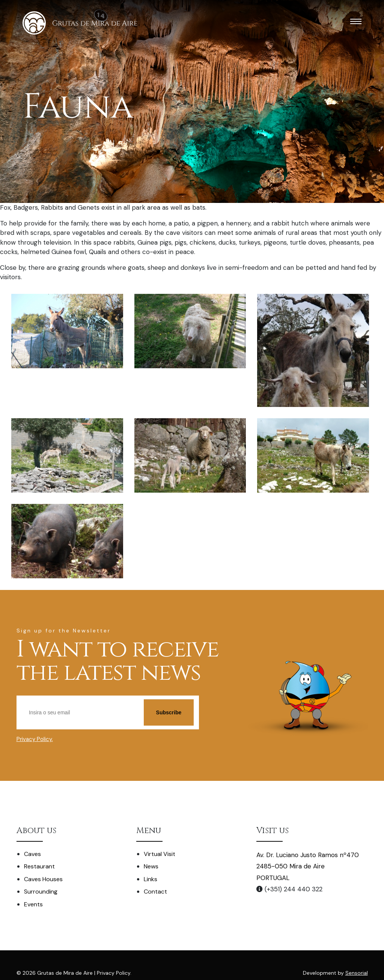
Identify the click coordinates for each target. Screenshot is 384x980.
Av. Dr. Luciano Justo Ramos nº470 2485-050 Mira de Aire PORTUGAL (308, 866)
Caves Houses (43, 879)
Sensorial (357, 973)
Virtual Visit (160, 854)
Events (33, 904)
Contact (155, 892)
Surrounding (41, 892)
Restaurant (39, 866)
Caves (32, 854)
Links (151, 879)
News (151, 866)
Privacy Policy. (35, 739)
